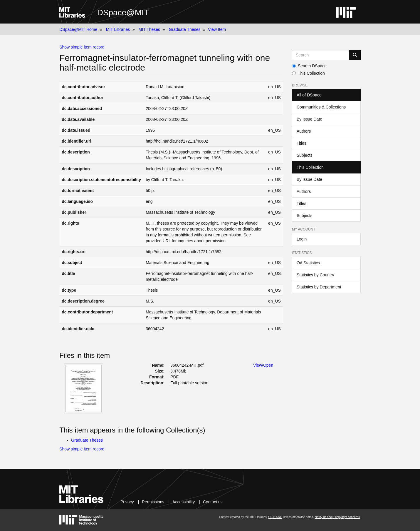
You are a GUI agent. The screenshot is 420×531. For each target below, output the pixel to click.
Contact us (213, 502)
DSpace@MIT (123, 12)
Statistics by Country (315, 275)
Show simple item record (82, 47)
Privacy (127, 502)
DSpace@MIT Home (78, 29)
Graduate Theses (185, 29)
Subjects (305, 155)
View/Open (263, 365)
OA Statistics (308, 263)
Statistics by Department (319, 287)
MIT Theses (149, 29)
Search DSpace (309, 66)
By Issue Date (309, 119)
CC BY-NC (275, 517)
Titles (301, 143)
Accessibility (184, 502)
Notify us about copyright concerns (337, 517)
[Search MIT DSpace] (321, 55)
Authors (304, 131)
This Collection (308, 73)
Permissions (153, 502)
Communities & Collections (321, 107)
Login (302, 239)
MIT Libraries (118, 29)
